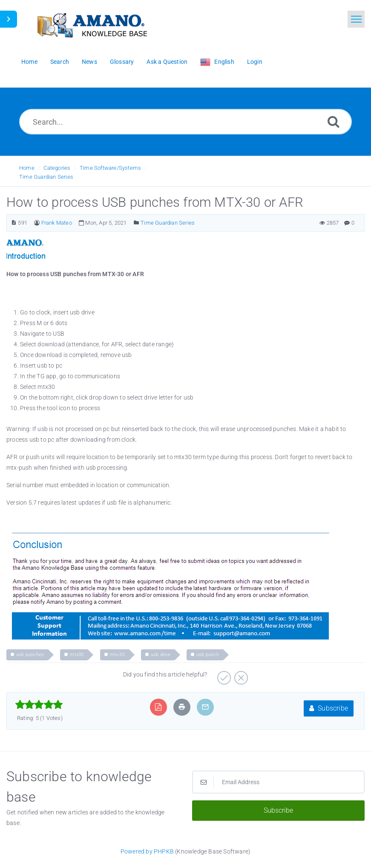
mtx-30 (117, 655)
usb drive (161, 655)
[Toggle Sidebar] (9, 19)
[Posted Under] (137, 223)
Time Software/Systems (110, 168)
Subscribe (329, 708)
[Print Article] (182, 707)
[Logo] (92, 24)
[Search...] (185, 122)
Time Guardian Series (46, 177)
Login (255, 62)
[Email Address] (279, 782)
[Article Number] (14, 223)
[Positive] (223, 675)
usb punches (30, 655)
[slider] (39, 705)
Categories (57, 168)
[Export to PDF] (158, 707)
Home (27, 168)
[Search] (334, 121)
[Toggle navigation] (356, 19)
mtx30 (77, 655)
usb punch (208, 655)
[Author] (37, 223)
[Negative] (240, 675)
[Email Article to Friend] (205, 707)
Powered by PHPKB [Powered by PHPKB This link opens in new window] (147, 851)
